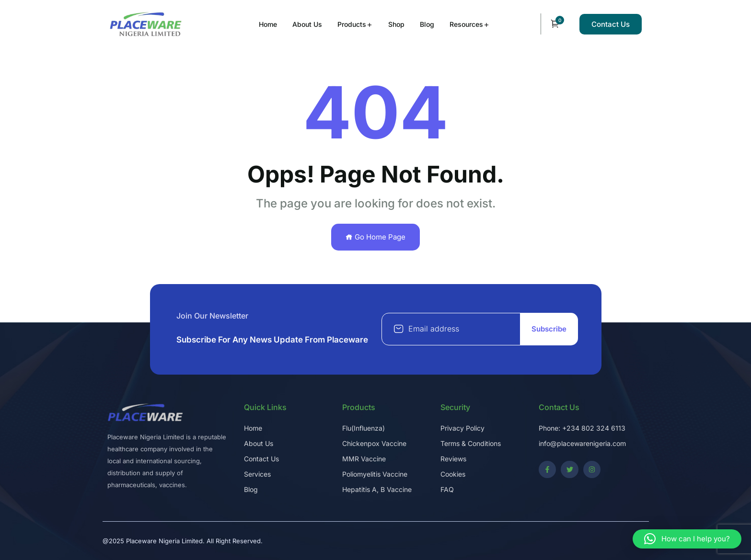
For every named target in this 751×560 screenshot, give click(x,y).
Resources (466, 24)
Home (268, 24)
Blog (427, 24)
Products (352, 24)
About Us (307, 24)
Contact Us (611, 24)
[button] (687, 539)
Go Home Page (375, 237)
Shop (396, 24)
